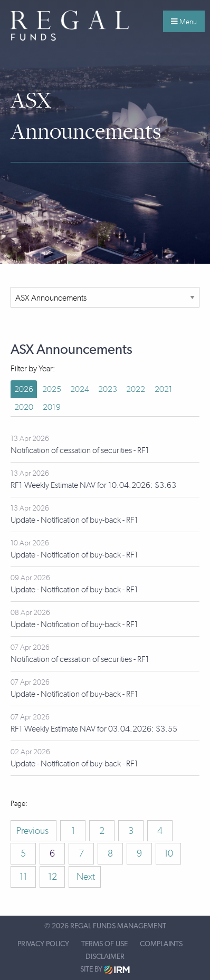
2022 (136, 389)
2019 (52, 407)
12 (52, 877)
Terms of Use (104, 944)
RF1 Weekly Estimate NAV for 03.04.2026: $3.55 (94, 729)
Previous (34, 831)
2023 (108, 389)
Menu (184, 22)
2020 (24, 407)
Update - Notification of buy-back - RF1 (74, 520)
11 (23, 877)
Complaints (161, 944)
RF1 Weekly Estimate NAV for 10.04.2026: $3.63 (93, 485)
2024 (80, 389)
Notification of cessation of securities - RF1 (80, 450)
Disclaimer (105, 957)
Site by (105, 970)
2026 (24, 389)
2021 (164, 389)
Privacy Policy (43, 944)
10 (169, 853)
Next (85, 877)
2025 (52, 389)
